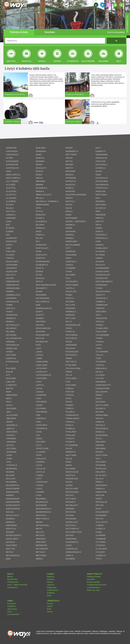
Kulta (49, 609)
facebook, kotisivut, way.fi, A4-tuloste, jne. (46, 26)
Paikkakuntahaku (94, 577)
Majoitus (51, 577)
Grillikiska (51, 593)
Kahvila (50, 582)
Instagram (11, 606)
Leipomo (51, 585)
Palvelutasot (12, 587)
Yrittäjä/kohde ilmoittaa (97, 585)
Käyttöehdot (12, 579)
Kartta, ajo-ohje (93, 590)
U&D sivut (46, 9)
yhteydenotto (127, 24)
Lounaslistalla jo (94, 587)
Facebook (11, 604)
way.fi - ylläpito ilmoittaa (17, 585)
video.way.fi (12, 609)
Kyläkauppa (52, 587)
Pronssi (50, 604)
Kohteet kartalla (93, 582)
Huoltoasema (53, 590)
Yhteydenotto (13, 582)
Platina (50, 612)
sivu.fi (10, 612)
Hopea (50, 606)
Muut (49, 596)
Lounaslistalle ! (13, 614)
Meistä (10, 577)
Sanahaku (91, 579)
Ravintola (51, 579)
